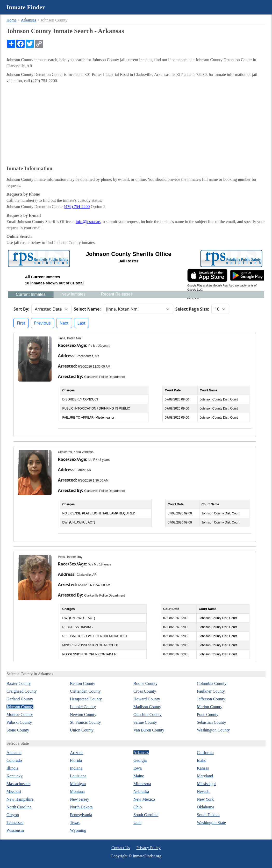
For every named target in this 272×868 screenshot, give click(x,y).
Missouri (14, 791)
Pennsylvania (81, 815)
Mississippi (206, 784)
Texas (75, 823)
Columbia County (212, 683)
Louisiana (78, 776)
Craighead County (22, 691)
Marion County (210, 707)
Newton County (83, 715)
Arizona (77, 753)
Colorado (14, 760)
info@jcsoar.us (88, 222)
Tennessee (15, 823)
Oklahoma (206, 807)
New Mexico (144, 799)
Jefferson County (211, 699)
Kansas (203, 768)
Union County (82, 730)
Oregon (13, 815)
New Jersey (80, 799)
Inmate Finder (26, 7)
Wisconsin (15, 830)
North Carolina (19, 807)
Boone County (145, 683)
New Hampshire (20, 799)
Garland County (20, 699)
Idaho (202, 760)
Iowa (138, 768)
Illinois (12, 768)
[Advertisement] (136, 124)
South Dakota (208, 815)
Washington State (211, 823)
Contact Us (121, 848)
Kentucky (15, 776)
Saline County (145, 722)
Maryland (205, 776)
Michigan (78, 784)
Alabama (14, 753)
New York (205, 799)
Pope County (208, 715)
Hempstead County (86, 699)
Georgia (140, 760)
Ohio (138, 807)
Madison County (147, 707)
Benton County (83, 683)
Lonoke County (83, 707)
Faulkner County (211, 691)
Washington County (213, 730)
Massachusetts (18, 784)
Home (12, 20)
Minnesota (142, 784)
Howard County (147, 699)
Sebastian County (211, 722)
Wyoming (78, 830)
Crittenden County (85, 691)
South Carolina (146, 815)
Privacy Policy (148, 848)
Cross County (145, 691)
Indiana (76, 768)
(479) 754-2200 (77, 207)
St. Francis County (85, 722)
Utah (137, 823)
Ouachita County (148, 715)
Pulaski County (19, 722)
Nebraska (141, 791)
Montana (77, 791)
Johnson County (20, 707)
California (205, 753)
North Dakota (81, 807)
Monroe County (20, 715)
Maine (139, 776)
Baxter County (19, 683)
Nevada (203, 791)
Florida (76, 760)
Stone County (18, 730)
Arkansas (28, 20)
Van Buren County (149, 730)
